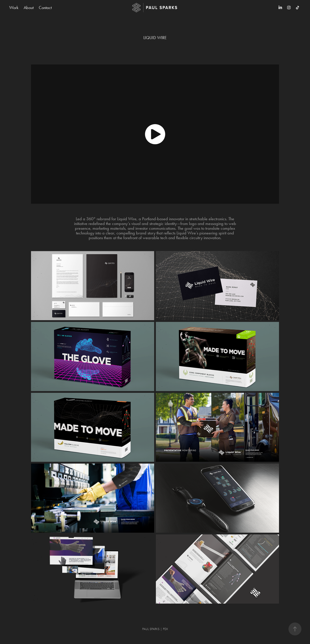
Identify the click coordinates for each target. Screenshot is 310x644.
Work (14, 8)
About (29, 8)
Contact (45, 8)
